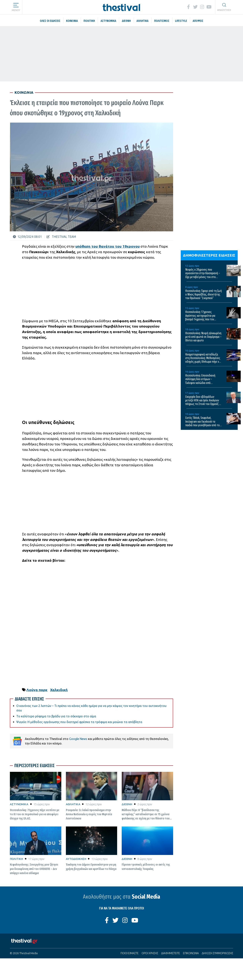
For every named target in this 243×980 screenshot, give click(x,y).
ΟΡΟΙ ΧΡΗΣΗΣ (150, 953)
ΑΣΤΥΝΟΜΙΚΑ (19, 804)
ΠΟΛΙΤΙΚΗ (16, 859)
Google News (78, 739)
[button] (16, 6)
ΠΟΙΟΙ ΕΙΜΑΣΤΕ (130, 953)
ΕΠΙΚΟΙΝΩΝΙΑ (191, 953)
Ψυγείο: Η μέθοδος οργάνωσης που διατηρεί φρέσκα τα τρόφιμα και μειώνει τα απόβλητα (79, 722)
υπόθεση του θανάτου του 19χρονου (108, 246)
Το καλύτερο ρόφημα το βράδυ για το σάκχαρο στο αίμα (56, 716)
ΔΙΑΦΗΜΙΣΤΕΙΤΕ (171, 953)
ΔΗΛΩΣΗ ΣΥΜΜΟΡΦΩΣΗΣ (217, 953)
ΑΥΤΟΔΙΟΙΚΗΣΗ (76, 859)
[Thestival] (121, 7)
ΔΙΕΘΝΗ (127, 804)
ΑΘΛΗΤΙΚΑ (73, 804)
